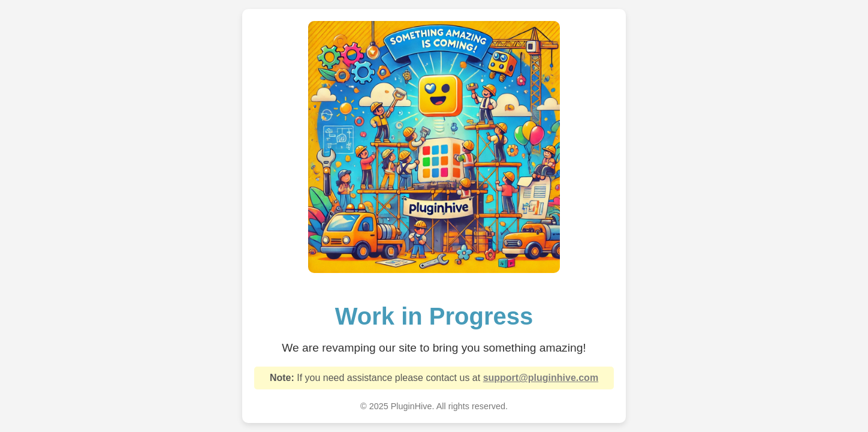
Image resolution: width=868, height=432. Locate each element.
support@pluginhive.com (541, 378)
